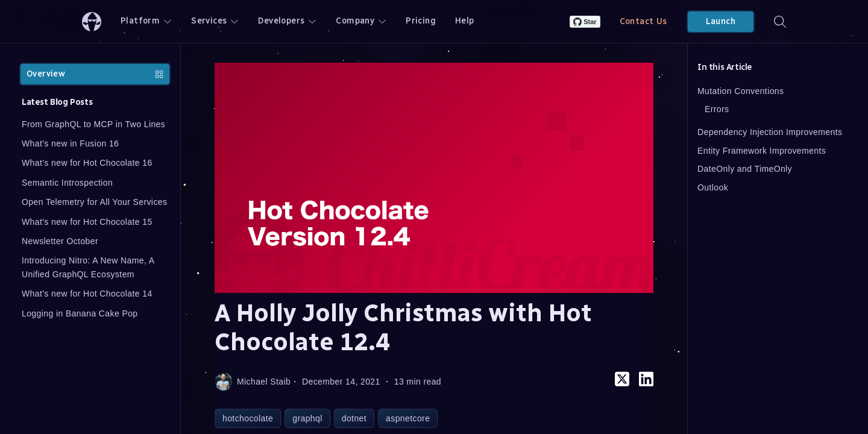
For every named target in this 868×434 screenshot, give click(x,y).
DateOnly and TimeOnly (745, 169)
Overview (95, 74)
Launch (721, 21)
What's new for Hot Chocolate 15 (87, 222)
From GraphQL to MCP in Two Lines (93, 124)
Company (361, 21)
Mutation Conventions (741, 91)
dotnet (354, 418)
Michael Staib (253, 382)
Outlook (713, 187)
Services (215, 21)
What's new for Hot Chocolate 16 (87, 163)
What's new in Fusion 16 (70, 143)
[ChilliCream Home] (92, 21)
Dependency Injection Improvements (770, 132)
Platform (146, 21)
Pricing (421, 21)
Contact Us (643, 21)
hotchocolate (248, 418)
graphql (307, 418)
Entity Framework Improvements (762, 151)
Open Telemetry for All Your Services (94, 202)
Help (465, 21)
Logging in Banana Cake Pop (80, 313)
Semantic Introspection (67, 183)
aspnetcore (408, 418)
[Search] (780, 21)
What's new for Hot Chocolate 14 (87, 294)
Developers (287, 21)
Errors (717, 109)
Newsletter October (60, 241)
